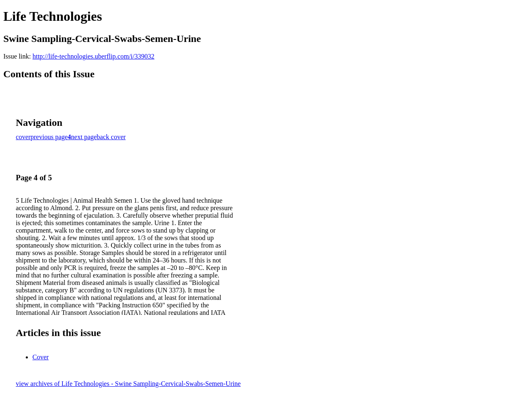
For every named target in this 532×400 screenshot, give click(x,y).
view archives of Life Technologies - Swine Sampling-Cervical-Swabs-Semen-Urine (128, 384)
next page (84, 137)
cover (23, 137)
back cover (111, 137)
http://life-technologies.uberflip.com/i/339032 (93, 56)
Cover (41, 357)
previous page (49, 137)
